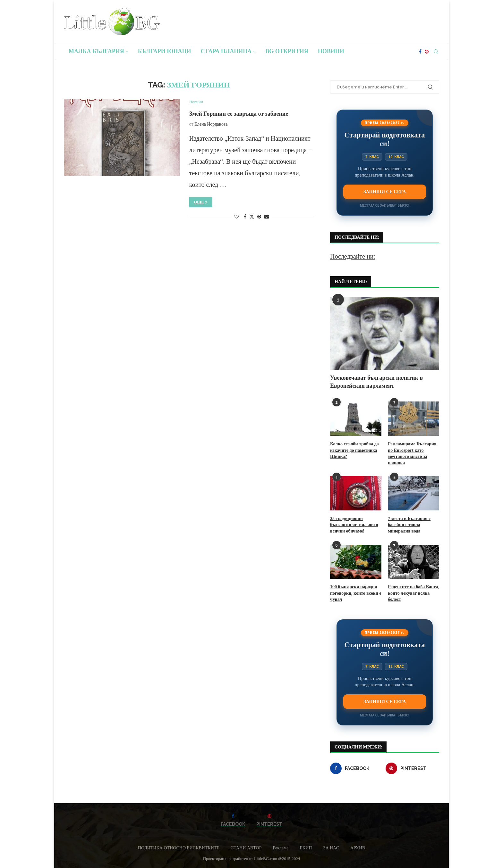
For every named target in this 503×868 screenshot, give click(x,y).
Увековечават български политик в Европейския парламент (376, 382)
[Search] (436, 52)
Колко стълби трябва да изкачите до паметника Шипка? (354, 450)
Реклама (281, 848)
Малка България (96, 51)
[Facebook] (420, 52)
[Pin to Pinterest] (259, 217)
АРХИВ (358, 848)
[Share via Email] (267, 217)
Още (201, 202)
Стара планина (226, 51)
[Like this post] (237, 217)
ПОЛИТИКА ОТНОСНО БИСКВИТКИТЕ (179, 848)
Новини (331, 51)
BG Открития (287, 51)
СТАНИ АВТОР (246, 848)
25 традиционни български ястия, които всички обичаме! (354, 525)
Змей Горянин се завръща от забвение (239, 114)
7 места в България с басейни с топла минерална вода (409, 525)
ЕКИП (306, 848)
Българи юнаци (165, 51)
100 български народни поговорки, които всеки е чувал (356, 593)
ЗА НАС (331, 848)
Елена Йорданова (211, 124)
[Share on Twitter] (252, 217)
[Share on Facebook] (245, 217)
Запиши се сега (385, 192)
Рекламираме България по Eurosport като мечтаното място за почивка (412, 453)
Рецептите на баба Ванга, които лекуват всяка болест (413, 593)
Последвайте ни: (353, 256)
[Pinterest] (427, 52)
